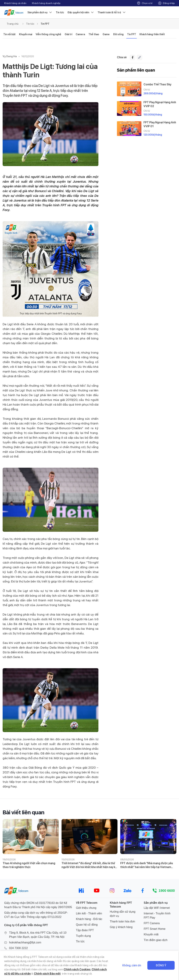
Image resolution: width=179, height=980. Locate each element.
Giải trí (68, 34)
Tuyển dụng (83, 936)
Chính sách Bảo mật (47, 974)
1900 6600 (167, 891)
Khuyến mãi (151, 934)
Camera (80, 34)
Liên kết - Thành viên (89, 913)
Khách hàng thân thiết (152, 34)
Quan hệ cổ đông (87, 925)
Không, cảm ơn (132, 965)
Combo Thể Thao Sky (157, 84)
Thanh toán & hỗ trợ (112, 12)
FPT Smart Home (155, 929)
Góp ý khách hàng (121, 927)
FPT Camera (152, 923)
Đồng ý (161, 965)
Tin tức (60, 12)
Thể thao (94, 34)
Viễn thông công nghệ (48, 34)
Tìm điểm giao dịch (156, 940)
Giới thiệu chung (86, 908)
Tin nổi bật (9, 34)
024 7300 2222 (18, 948)
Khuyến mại (26, 34)
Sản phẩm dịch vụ (40, 12)
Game (106, 34)
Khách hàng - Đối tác (89, 919)
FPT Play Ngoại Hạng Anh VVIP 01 (160, 124)
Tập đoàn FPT (85, 930)
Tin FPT (45, 24)
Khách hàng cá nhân (15, 3)
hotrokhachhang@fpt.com (25, 942)
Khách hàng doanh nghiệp (46, 3)
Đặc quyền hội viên (81, 12)
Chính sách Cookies (77, 969)
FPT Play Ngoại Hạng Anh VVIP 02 (160, 104)
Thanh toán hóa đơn (122, 921)
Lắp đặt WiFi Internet (157, 908)
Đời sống (118, 34)
